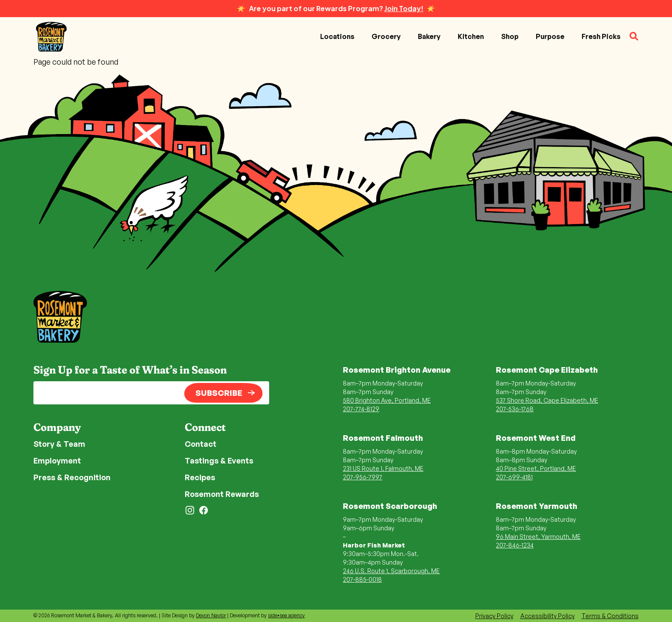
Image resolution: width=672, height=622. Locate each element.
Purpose (550, 36)
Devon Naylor (211, 615)
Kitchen (471, 36)
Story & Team (59, 444)
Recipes (200, 477)
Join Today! (404, 8)
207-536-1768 (515, 409)
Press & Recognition (72, 477)
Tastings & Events (219, 461)
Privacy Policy (494, 616)
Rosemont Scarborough (390, 506)
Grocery (386, 36)
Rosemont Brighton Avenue (397, 370)
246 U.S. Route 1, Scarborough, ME (391, 571)
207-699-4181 (514, 477)
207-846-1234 (515, 545)
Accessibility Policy (547, 616)
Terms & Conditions (610, 616)
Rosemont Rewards (222, 494)
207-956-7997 (363, 477)
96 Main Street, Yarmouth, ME (538, 537)
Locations (337, 36)
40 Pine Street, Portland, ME (536, 468)
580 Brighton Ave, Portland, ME (387, 400)
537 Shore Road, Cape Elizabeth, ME (547, 400)
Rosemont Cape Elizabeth (547, 370)
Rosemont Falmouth (383, 438)
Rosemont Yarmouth (537, 506)
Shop (510, 36)
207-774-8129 (361, 409)
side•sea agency (286, 615)
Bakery (429, 36)
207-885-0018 (362, 579)
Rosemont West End (536, 438)
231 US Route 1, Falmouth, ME (383, 468)
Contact (201, 444)
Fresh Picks (601, 36)
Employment (57, 461)
